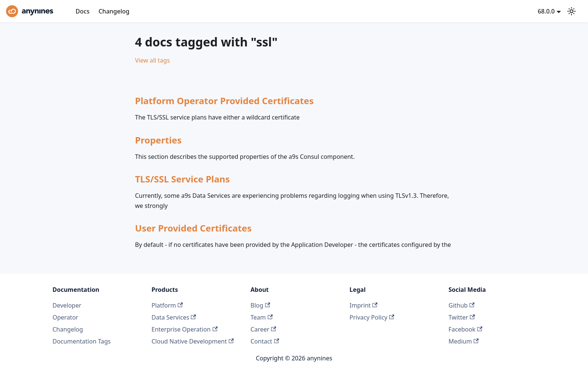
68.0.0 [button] (546, 11)
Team (262, 317)
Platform (167, 305)
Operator (65, 317)
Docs (83, 11)
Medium (464, 341)
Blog (260, 305)
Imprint (364, 305)
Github (461, 305)
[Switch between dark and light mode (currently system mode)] (571, 11)
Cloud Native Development (193, 341)
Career (263, 329)
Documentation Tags (82, 341)
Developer (67, 305)
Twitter (462, 317)
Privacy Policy (372, 317)
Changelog (114, 11)
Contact (265, 341)
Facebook (465, 329)
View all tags (152, 60)
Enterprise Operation (184, 329)
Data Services (174, 317)
